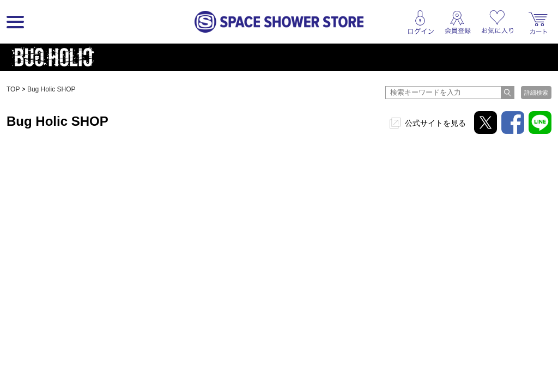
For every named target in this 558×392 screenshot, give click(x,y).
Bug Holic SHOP (51, 89)
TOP (13, 89)
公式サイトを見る (435, 123)
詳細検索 (536, 93)
